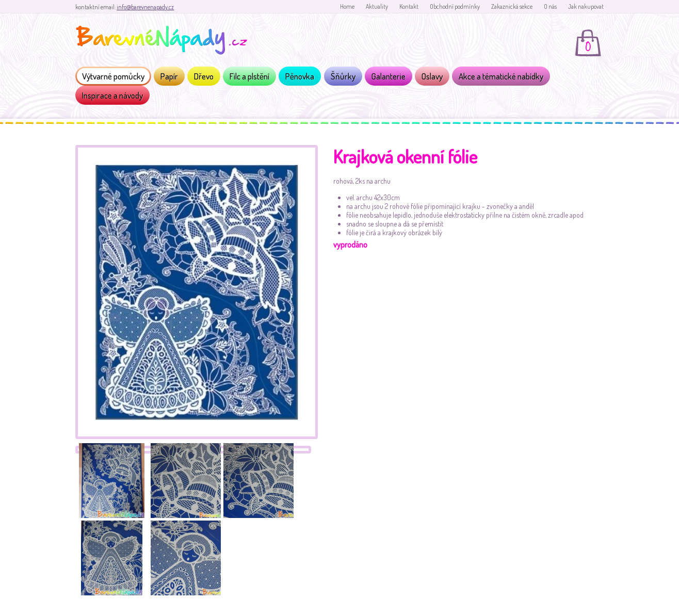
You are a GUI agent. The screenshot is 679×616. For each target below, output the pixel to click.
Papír (169, 76)
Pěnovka (300, 76)
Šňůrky (343, 76)
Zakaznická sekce (512, 6)
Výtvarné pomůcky (113, 76)
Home (347, 6)
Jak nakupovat (586, 6)
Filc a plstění (249, 76)
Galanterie (389, 76)
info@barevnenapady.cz (145, 7)
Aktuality (377, 6)
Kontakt (409, 6)
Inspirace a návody (112, 95)
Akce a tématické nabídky (501, 76)
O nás (550, 6)
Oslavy (432, 76)
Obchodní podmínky (455, 6)
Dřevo (204, 76)
